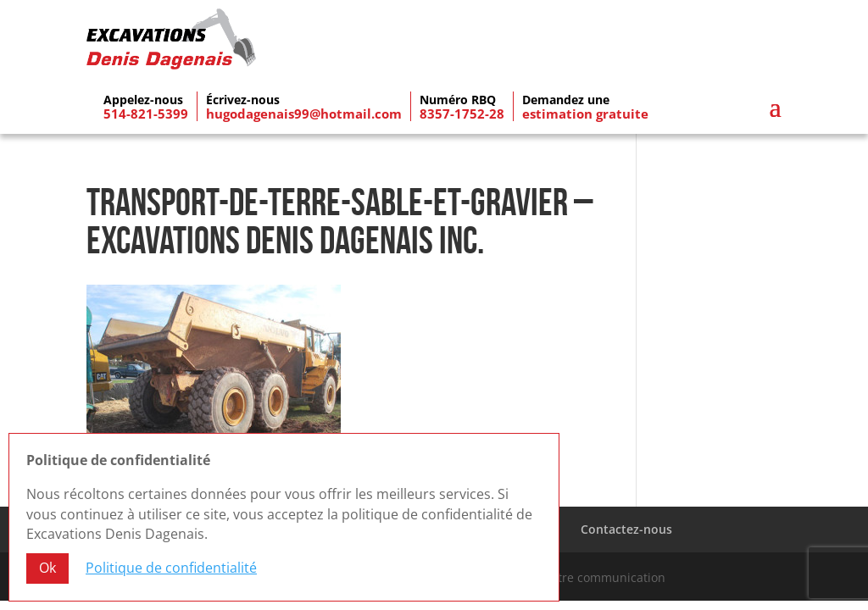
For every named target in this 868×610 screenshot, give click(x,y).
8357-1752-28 (462, 108)
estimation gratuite (585, 108)
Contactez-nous (626, 524)
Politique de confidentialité (171, 568)
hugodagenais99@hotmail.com (304, 108)
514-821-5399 (146, 108)
